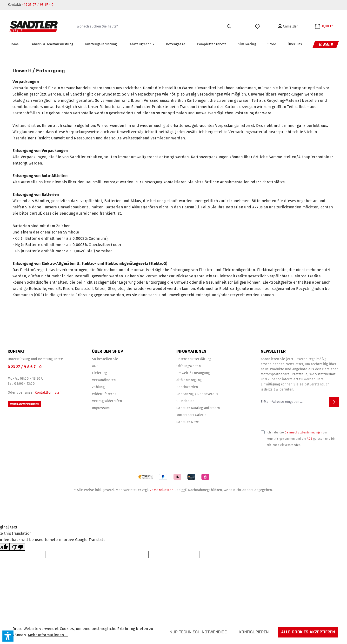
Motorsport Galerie (191, 415)
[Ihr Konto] (289, 27)
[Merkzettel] (258, 27)
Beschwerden (187, 387)
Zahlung (98, 387)
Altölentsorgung (189, 380)
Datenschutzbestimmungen (303, 432)
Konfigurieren (254, 632)
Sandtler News (188, 422)
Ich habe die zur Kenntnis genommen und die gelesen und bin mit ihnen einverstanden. (301, 439)
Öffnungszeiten (189, 366)
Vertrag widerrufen (24, 404)
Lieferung (100, 373)
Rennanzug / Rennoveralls (197, 394)
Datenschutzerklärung (194, 359)
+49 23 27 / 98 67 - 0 (38, 5)
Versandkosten (104, 380)
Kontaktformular (48, 393)
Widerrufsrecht (104, 394)
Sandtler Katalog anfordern (198, 408)
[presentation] (297, 416)
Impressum (101, 408)
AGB (95, 366)
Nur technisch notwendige (198, 632)
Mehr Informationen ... (48, 635)
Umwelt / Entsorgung (193, 373)
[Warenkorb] (324, 26)
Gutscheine (185, 401)
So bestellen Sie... (106, 359)
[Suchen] (229, 27)
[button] (8, 636)
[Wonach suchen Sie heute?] (149, 27)
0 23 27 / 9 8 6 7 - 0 (25, 367)
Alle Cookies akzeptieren (308, 632)
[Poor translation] (18, 547)
